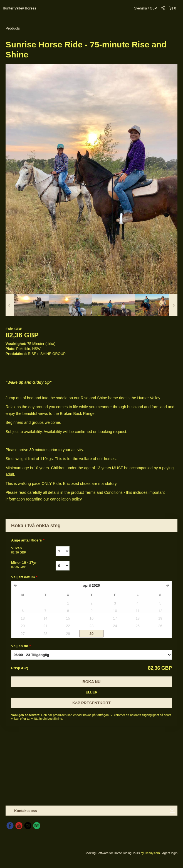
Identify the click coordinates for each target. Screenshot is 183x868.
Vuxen (33, 550)
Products (13, 28)
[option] (27, 305)
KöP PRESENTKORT (91, 703)
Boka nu (92, 682)
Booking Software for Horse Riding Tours (113, 853)
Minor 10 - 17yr (33, 565)
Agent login (170, 853)
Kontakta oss (26, 811)
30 (91, 634)
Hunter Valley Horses (19, 8)
